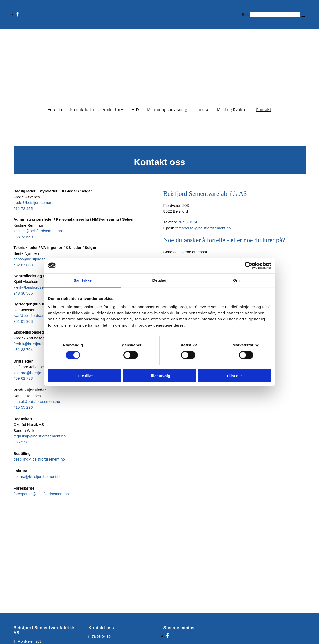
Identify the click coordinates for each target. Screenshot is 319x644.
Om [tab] (236, 280)
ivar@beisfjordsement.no (35, 315)
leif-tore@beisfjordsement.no (38, 373)
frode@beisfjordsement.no (36, 203)
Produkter (111, 109)
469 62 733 (23, 378)
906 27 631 (23, 442)
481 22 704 (23, 350)
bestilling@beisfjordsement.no (39, 459)
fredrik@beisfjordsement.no (37, 344)
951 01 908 (23, 321)
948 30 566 (23, 293)
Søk (245, 14)
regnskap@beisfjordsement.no (40, 436)
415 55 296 (23, 407)
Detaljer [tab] (160, 280)
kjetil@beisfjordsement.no (36, 287)
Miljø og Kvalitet (233, 109)
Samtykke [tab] (83, 280)
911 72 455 (23, 208)
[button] (303, 16)
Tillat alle (234, 375)
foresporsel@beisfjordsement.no (41, 494)
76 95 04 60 (188, 222)
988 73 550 (23, 237)
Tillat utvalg (159, 375)
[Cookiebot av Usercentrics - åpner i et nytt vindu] (249, 266)
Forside (55, 109)
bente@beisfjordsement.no (37, 259)
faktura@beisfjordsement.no (38, 477)
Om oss (202, 109)
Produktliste (82, 109)
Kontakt (264, 109)
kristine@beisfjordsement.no (38, 231)
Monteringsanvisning (167, 109)
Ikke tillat (85, 375)
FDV (136, 109)
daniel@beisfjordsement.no (37, 401)
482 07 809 (23, 265)
